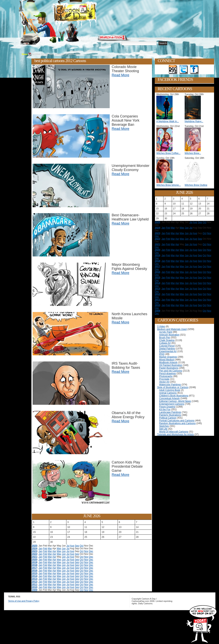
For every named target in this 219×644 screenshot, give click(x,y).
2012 (34, 582)
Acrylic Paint (166, 332)
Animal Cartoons (168, 393)
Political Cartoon (168, 418)
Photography (166, 376)
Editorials (51, 44)
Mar (50, 548)
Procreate (164, 379)
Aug (72, 546)
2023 (34, 551)
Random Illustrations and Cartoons (177, 423)
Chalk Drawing (167, 340)
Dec (91, 551)
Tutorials (67, 44)
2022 (34, 554)
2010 (34, 587)
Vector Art (164, 382)
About (36, 44)
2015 (34, 573)
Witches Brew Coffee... (168, 153)
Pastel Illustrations (169, 368)
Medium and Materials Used (172, 329)
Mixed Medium (167, 360)
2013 (34, 579)
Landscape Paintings (170, 412)
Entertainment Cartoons (172, 404)
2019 (34, 562)
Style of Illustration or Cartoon (173, 387)
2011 (34, 584)
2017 (34, 568)
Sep (77, 546)
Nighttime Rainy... (194, 121)
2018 (34, 565)
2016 (34, 571)
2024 (34, 548)
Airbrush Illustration (169, 335)
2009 (34, 590)
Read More (120, 75)
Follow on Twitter (184, 70)
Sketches (164, 426)
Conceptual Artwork (169, 398)
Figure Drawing (167, 407)
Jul (68, 546)
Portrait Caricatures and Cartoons (177, 421)
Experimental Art (168, 351)
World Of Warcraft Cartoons (174, 432)
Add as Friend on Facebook (194, 70)
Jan (40, 548)
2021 (34, 557)
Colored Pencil (167, 346)
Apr (54, 551)
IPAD (162, 354)
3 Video (161, 326)
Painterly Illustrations (170, 415)
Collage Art (165, 343)
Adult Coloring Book (170, 390)
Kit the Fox (165, 409)
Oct (82, 546)
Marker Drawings (168, 357)
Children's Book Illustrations (174, 396)
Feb (45, 548)
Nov (86, 551)
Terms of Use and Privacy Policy (24, 601)
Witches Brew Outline (196, 185)
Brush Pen (165, 338)
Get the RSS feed (173, 70)
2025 (34, 546)
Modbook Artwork (168, 362)
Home (23, 44)
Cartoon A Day (85, 13)
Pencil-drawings (168, 374)
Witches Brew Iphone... (168, 185)
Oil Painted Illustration (171, 365)
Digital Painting (167, 349)
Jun (64, 548)
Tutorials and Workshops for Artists (175, 434)
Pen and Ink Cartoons (171, 371)
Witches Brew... (193, 153)
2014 (34, 576)
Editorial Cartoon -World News (175, 401)
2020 (34, 560)
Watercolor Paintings (170, 385)
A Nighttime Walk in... (168, 121)
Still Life (163, 429)
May (59, 548)
